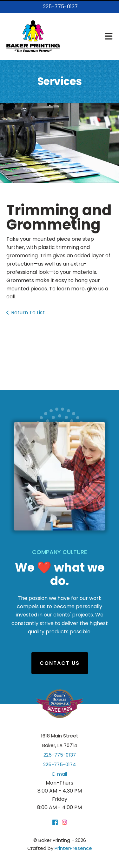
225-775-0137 (60, 7)
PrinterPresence (73, 848)
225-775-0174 (60, 764)
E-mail (60, 774)
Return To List (28, 313)
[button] (109, 36)
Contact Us (60, 663)
